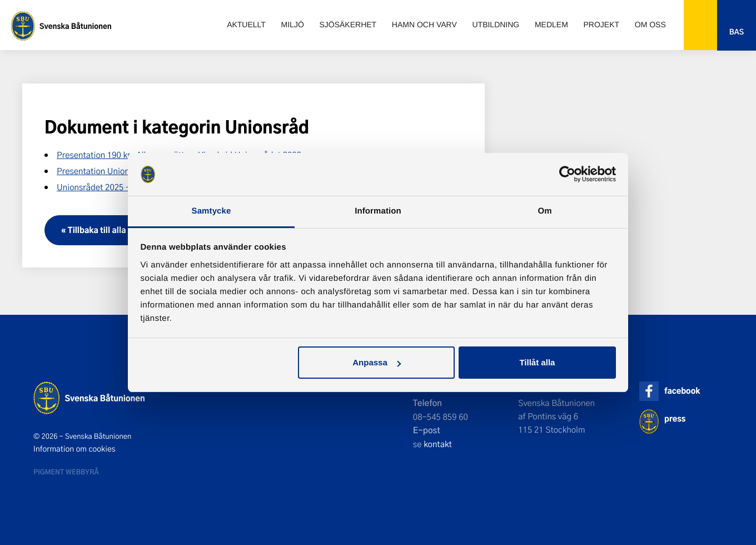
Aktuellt (246, 24)
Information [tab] (378, 211)
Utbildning (496, 24)
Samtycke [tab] (212, 211)
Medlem (551, 24)
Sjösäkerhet (348, 24)
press (675, 418)
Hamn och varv (424, 24)
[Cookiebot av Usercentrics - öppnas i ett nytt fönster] (567, 175)
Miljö (293, 24)
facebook (682, 391)
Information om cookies (74, 449)
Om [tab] (544, 211)
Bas (737, 32)
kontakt (438, 444)
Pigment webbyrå (66, 472)
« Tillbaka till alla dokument (114, 230)
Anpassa (377, 362)
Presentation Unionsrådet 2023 (115, 171)
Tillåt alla (537, 362)
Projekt (602, 24)
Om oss (650, 24)
